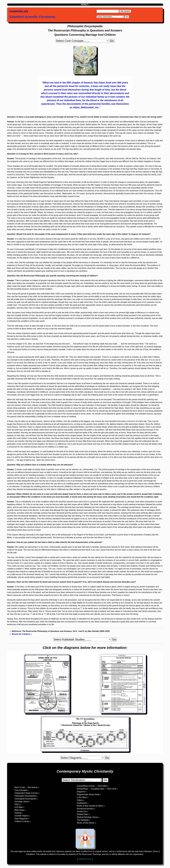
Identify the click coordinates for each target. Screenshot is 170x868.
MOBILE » (85, 4)
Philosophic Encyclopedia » (26, 796)
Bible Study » (20, 810)
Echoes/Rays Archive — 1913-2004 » (93, 786)
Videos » (81, 800)
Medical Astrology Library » (88, 817)
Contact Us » (82, 811)
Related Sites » (83, 814)
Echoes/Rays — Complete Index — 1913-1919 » (97, 789)
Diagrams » (82, 792)
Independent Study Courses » (27, 793)
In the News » (83, 797)
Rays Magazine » (22, 819)
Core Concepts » (22, 790)
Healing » (19, 813)
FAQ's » (18, 804)
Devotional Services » (86, 809)
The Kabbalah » (84, 820)
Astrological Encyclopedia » (26, 799)
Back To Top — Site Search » (27, 787)
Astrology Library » (22, 802)
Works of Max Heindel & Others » (91, 806)
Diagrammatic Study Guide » (89, 794)
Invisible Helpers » (22, 816)
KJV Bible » (19, 807)
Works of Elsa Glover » (86, 823)
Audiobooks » (83, 803)
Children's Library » (23, 821)
